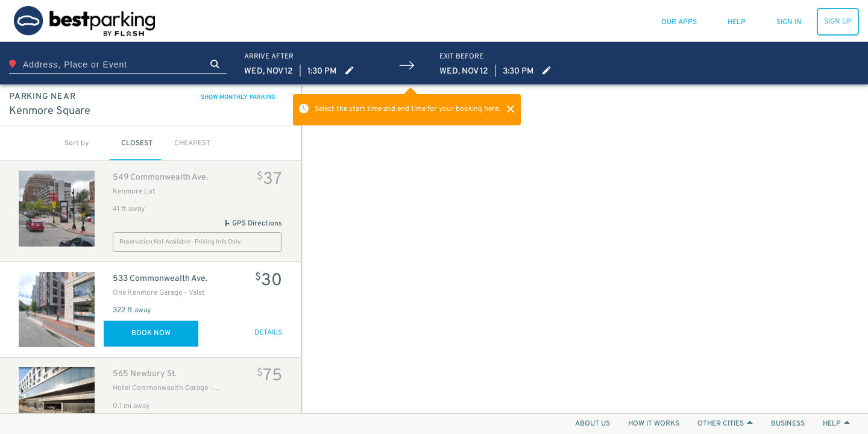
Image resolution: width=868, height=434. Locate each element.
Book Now (151, 333)
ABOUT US (593, 424)
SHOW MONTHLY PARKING (238, 97)
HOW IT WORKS (654, 424)
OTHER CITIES (725, 424)
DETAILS (268, 333)
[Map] (585, 249)
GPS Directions (253, 224)
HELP (836, 424)
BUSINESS (788, 424)
